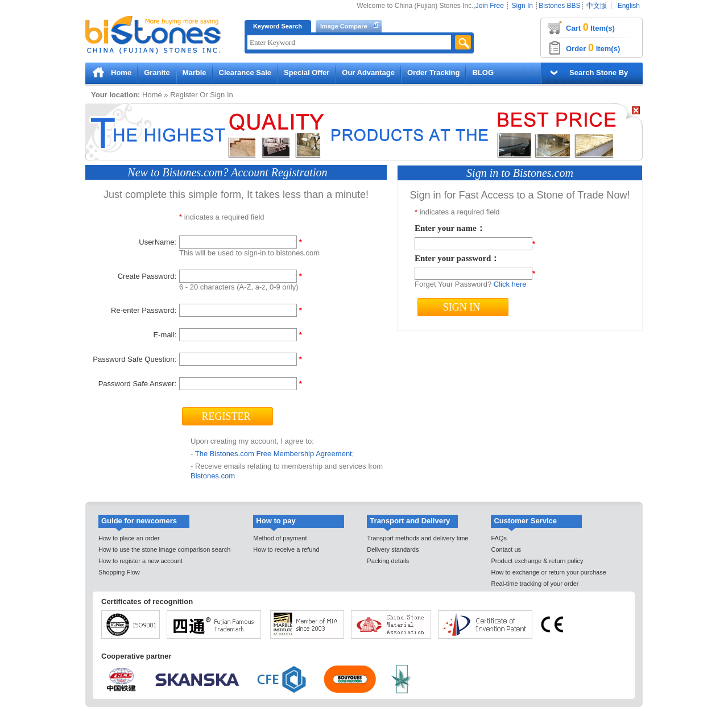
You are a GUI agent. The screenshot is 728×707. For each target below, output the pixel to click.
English (629, 6)
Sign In (522, 6)
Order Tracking (433, 73)
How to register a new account (140, 561)
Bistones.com (213, 476)
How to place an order (129, 538)
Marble (195, 73)
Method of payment (280, 538)
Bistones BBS (559, 6)
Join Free (490, 6)
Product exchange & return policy (537, 561)
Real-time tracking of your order (535, 584)
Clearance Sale (245, 73)
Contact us (506, 549)
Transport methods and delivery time (417, 538)
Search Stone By (599, 73)
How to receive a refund (286, 549)
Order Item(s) (593, 48)
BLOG (483, 73)
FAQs (499, 538)
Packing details (388, 561)
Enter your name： (450, 228)
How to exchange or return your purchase (548, 572)
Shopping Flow (119, 572)
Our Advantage (368, 73)
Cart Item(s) (590, 27)
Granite (157, 73)
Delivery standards (393, 549)
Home (121, 73)
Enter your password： (457, 258)
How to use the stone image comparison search (164, 549)
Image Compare (344, 26)
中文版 (597, 6)
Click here (510, 284)
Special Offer (307, 73)
